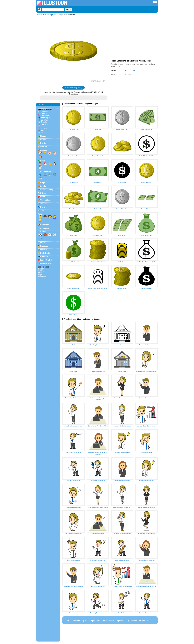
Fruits (43, 197)
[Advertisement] (134, 38)
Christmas (45, 114)
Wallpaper (42, 271)
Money (54, 15)
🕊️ (40, 168)
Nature (43, 136)
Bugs (43, 183)
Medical (44, 250)
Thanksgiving (46, 118)
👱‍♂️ (40, 220)
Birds (43, 161)
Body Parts (45, 253)
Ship (42, 210)
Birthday (44, 122)
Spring (44, 126)
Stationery (45, 228)
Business (48, 15)
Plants (43, 143)
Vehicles (44, 204)
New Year (45, 124)
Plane (43, 207)
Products (44, 256)
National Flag (46, 263)
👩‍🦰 (55, 217)
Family (40, 214)
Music (43, 243)
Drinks (43, 193)
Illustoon (40, 15)
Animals (44, 150)
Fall (42, 130)
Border (41, 269)
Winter (44, 133)
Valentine (45, 120)
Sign (40, 275)
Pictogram (42, 277)
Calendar (45, 111)
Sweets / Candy (47, 190)
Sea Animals (46, 172)
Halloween (45, 116)
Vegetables (45, 200)
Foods (43, 186)
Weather (44, 146)
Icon (42, 260)
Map (40, 273)
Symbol (49, 260)
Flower (43, 140)
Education (45, 225)
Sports (43, 232)
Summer (44, 128)
